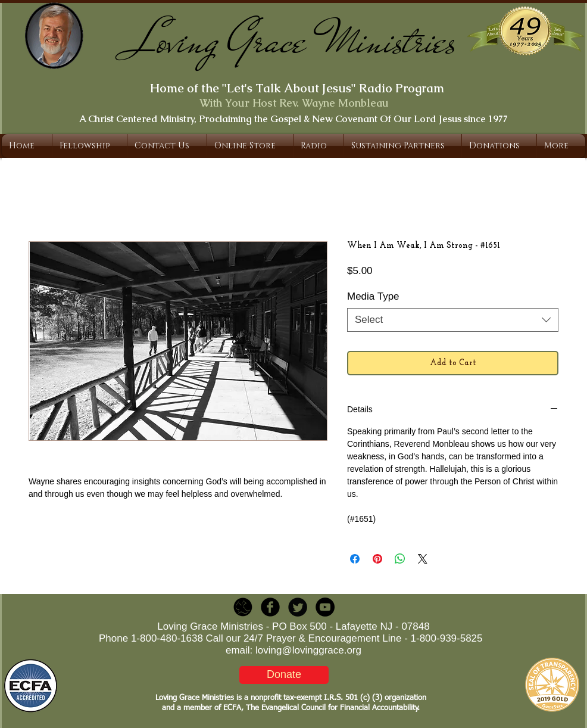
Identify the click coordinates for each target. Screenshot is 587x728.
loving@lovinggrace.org (308, 650)
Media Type (373, 296)
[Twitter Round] (298, 607)
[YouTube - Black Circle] (325, 607)
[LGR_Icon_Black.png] (243, 607)
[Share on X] (423, 559)
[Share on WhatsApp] (400, 559)
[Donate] (284, 675)
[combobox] (453, 320)
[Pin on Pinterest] (377, 559)
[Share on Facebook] (355, 559)
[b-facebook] (270, 607)
